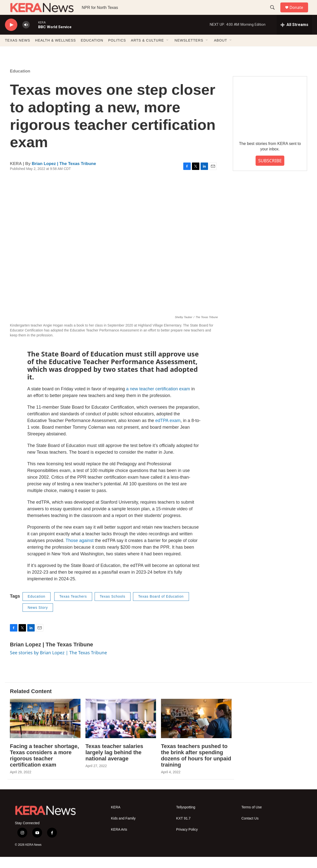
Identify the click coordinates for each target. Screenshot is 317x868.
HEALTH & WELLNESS (56, 51)
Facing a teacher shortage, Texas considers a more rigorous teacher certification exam (44, 767)
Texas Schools (113, 608)
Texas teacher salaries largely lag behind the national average (114, 763)
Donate (299, 13)
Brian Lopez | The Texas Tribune (64, 175)
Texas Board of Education (161, 608)
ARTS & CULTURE (147, 51)
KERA (116, 818)
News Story (38, 619)
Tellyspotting (186, 818)
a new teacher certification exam (158, 400)
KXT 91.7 (183, 830)
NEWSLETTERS (189, 51)
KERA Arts (119, 841)
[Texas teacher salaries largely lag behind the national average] (121, 730)
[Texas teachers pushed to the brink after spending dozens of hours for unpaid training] (196, 730)
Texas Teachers (73, 608)
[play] (11, 36)
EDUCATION (92, 51)
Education (20, 82)
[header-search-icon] (275, 13)
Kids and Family (123, 830)
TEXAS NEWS (18, 51)
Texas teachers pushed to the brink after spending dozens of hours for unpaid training (196, 767)
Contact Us (250, 830)
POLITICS (117, 51)
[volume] (26, 36)
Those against (80, 552)
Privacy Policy (187, 841)
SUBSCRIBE (270, 172)
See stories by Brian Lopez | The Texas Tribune (58, 664)
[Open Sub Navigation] (168, 51)
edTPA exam (168, 432)
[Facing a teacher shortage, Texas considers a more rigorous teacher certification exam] (45, 730)
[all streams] (294, 36)
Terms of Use (252, 818)
